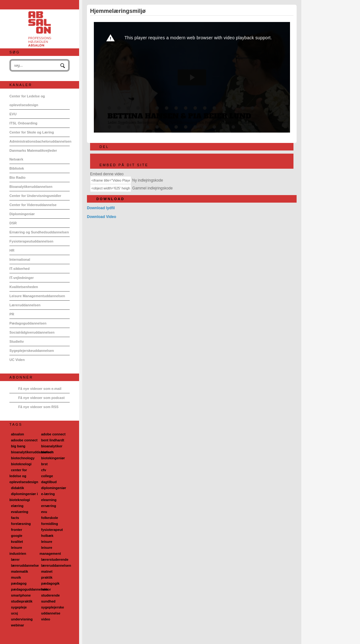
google (17, 536)
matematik (19, 571)
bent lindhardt (53, 440)
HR (12, 250)
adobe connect (53, 434)
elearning (49, 500)
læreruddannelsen (56, 565)
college (47, 476)
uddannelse (51, 613)
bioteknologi (21, 464)
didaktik (18, 488)
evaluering (20, 512)
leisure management (50, 551)
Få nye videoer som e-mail (40, 389)
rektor (46, 589)
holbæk (47, 536)
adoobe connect (24, 440)
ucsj (14, 613)
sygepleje (19, 607)
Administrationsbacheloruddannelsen (40, 141)
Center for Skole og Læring (32, 132)
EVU (13, 114)
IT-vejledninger (22, 278)
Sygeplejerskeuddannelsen (32, 351)
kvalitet (17, 542)
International (20, 259)
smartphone (21, 595)
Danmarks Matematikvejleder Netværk (33, 155)
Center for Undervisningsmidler (35, 196)
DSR (13, 223)
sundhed (48, 601)
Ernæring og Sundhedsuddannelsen (39, 232)
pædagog (19, 583)
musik (16, 577)
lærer (15, 559)
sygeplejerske (53, 607)
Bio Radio (17, 177)
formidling (50, 524)
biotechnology (23, 458)
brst (44, 464)
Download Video (102, 217)
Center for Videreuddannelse (33, 205)
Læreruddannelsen (25, 305)
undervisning (22, 619)
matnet (47, 571)
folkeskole (50, 518)
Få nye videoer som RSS (38, 407)
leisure (47, 542)
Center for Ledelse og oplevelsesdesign (27, 101)
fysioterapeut (52, 530)
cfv (44, 470)
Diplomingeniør (22, 214)
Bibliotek (17, 168)
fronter (16, 530)
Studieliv (17, 341)
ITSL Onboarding (23, 123)
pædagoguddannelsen (29, 589)
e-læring (48, 494)
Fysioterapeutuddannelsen (31, 241)
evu (44, 512)
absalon (18, 434)
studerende (50, 595)
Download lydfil (101, 208)
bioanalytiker (52, 446)
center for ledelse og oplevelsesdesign (24, 476)
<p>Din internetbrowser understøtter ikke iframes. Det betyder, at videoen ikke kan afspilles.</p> (192, 77)
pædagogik (50, 583)
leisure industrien (18, 551)
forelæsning (21, 524)
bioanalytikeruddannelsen (32, 452)
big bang (18, 446)
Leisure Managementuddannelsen (37, 296)
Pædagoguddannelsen (28, 323)
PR (12, 314)
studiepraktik (22, 601)
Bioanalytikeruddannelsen (31, 187)
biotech (47, 452)
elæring (17, 506)
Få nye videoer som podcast (41, 398)
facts (15, 518)
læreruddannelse (25, 565)
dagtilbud (49, 482)
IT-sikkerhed (19, 269)
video (46, 619)
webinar (18, 625)
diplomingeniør (54, 488)
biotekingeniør (53, 458)
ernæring (49, 506)
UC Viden (17, 360)
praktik (47, 577)
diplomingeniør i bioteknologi (24, 497)
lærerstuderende (55, 559)
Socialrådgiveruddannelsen (32, 332)
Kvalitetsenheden (24, 287)
